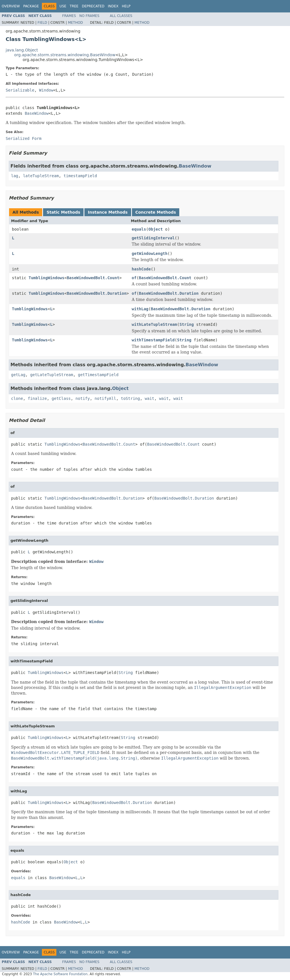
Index (113, 6)
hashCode (141, 269)
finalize (37, 398)
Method (75, 23)
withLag (140, 309)
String (187, 324)
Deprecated (93, 6)
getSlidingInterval (153, 238)
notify (83, 398)
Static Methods (63, 212)
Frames (69, 16)
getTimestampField (98, 375)
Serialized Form (24, 138)
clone (17, 398)
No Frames (89, 16)
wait (150, 398)
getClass (61, 398)
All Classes (121, 16)
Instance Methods (108, 212)
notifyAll (105, 398)
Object (156, 229)
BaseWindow (37, 113)
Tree (74, 6)
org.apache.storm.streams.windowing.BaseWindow (65, 55)
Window (46, 90)
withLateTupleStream (154, 324)
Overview (11, 6)
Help (126, 6)
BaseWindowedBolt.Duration (97, 293)
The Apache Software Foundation (60, 974)
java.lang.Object (22, 50)
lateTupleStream (41, 176)
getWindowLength (150, 253)
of (134, 278)
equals (139, 229)
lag (15, 176)
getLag (18, 375)
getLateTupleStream (52, 375)
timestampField (80, 176)
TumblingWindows (46, 278)
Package (31, 6)
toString (130, 398)
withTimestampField (153, 340)
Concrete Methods (156, 212)
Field (42, 23)
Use (63, 6)
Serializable (20, 90)
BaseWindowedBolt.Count (93, 278)
